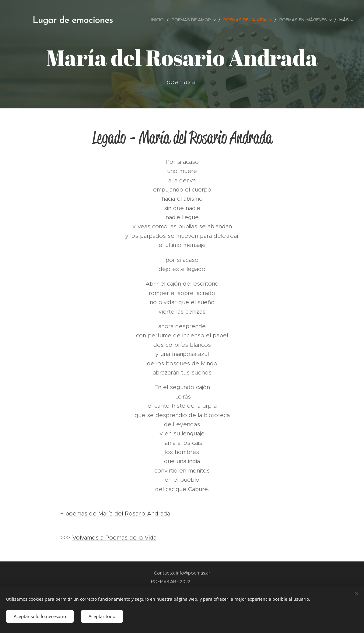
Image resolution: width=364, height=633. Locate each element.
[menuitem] (159, 20)
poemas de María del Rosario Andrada (118, 513)
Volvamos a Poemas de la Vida (114, 538)
